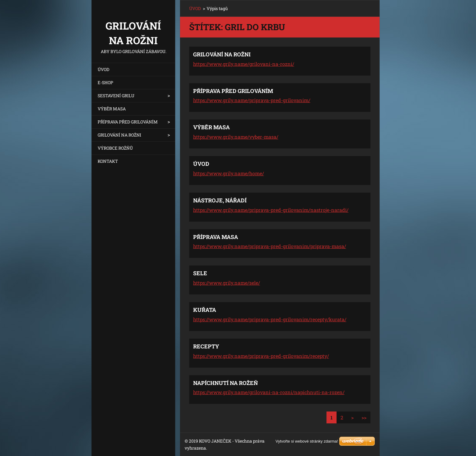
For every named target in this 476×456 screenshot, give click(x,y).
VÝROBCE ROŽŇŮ (115, 148)
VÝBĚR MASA (112, 109)
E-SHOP (105, 82)
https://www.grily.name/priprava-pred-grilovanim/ (252, 100)
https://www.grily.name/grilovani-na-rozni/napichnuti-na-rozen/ (269, 392)
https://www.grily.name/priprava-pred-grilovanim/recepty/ (261, 356)
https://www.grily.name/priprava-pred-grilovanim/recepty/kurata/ (270, 319)
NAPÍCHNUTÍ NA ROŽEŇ (225, 383)
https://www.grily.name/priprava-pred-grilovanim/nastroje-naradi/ (271, 210)
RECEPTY (206, 346)
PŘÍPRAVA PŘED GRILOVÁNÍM (128, 122)
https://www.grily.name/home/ (229, 173)
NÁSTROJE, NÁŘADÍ (220, 200)
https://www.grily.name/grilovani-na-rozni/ (244, 64)
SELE (200, 273)
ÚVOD (103, 69)
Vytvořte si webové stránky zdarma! (307, 441)
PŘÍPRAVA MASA (216, 237)
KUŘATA (205, 310)
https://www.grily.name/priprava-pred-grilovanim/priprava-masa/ (270, 246)
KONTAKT (108, 161)
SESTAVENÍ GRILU (116, 96)
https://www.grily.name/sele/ (227, 283)
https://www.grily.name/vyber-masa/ (236, 137)
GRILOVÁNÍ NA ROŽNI (119, 135)
